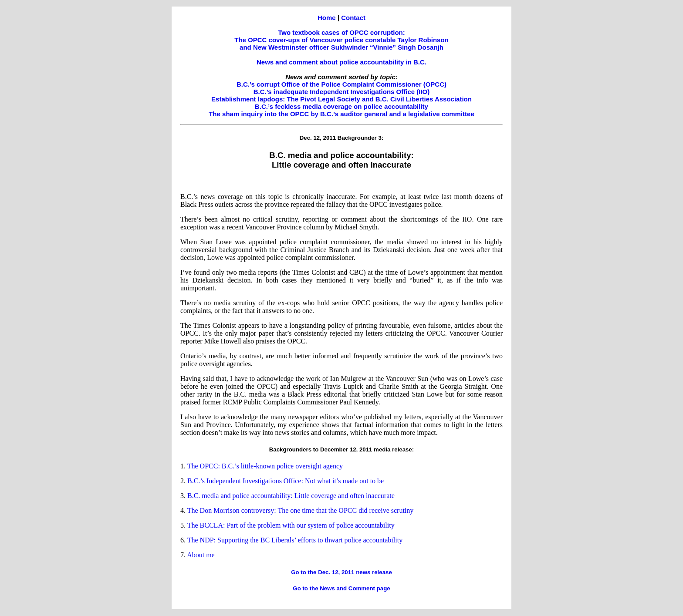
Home (327, 18)
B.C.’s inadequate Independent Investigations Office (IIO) (342, 92)
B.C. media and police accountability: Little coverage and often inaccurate (291, 496)
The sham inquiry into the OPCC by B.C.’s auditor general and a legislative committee (341, 114)
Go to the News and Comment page (341, 588)
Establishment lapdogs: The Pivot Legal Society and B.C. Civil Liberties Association (341, 99)
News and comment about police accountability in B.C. (341, 62)
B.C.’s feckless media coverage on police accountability (341, 106)
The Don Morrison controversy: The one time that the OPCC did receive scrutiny (301, 510)
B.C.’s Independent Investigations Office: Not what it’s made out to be (286, 481)
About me (201, 555)
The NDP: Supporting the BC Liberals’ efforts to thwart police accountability (295, 540)
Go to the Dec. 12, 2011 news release (341, 572)
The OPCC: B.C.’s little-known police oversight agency (265, 466)
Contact (353, 18)
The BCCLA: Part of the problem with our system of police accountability (291, 525)
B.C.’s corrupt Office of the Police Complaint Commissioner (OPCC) (341, 84)
